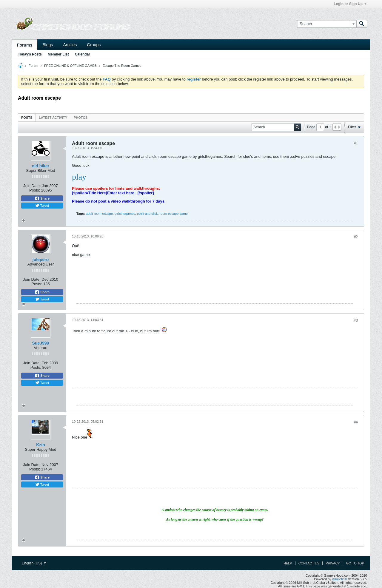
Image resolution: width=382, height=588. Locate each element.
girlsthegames (125, 214)
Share (42, 198)
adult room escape (100, 214)
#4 (356, 422)
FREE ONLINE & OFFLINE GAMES (70, 66)
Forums (25, 45)
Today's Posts (30, 54)
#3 (356, 320)
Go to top (355, 563)
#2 (356, 237)
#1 (356, 143)
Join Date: (32, 186)
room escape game (174, 214)
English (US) (34, 563)
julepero (41, 260)
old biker (41, 166)
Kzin (41, 445)
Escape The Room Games (122, 66)
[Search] (327, 24)
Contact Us (309, 563)
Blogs (48, 45)
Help (288, 563)
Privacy (333, 563)
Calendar (83, 54)
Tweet (42, 206)
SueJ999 (41, 343)
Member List (58, 54)
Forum (33, 66)
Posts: (35, 190)
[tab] (27, 117)
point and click (147, 214)
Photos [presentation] (81, 118)
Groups (94, 45)
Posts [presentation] (27, 118)
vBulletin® (340, 579)
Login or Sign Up (350, 4)
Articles (70, 45)
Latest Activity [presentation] (53, 118)
